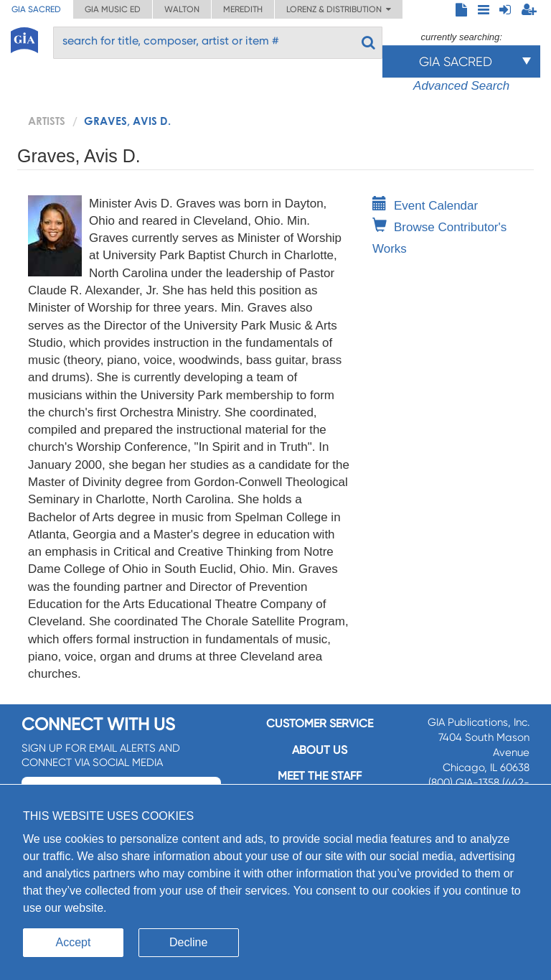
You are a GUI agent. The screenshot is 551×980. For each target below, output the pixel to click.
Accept (74, 942)
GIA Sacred (36, 9)
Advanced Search (461, 86)
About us (320, 750)
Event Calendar (425, 206)
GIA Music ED (113, 9)
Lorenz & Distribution (339, 9)
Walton (182, 9)
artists (47, 121)
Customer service (320, 723)
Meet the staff (320, 776)
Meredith (243, 9)
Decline (188, 942)
